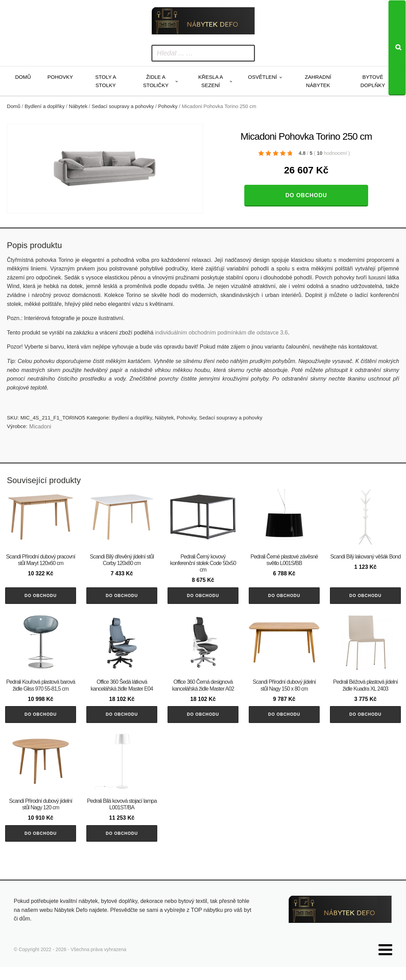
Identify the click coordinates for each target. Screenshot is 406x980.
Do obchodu (306, 195)
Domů (23, 77)
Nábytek (78, 106)
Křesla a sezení (211, 81)
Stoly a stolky (106, 81)
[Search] (397, 48)
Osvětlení (263, 77)
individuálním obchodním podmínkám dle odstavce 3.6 (221, 333)
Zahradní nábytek (318, 81)
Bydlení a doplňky (45, 106)
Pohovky (60, 77)
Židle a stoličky (156, 81)
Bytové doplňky (373, 81)
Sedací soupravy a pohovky (123, 106)
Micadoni (40, 427)
